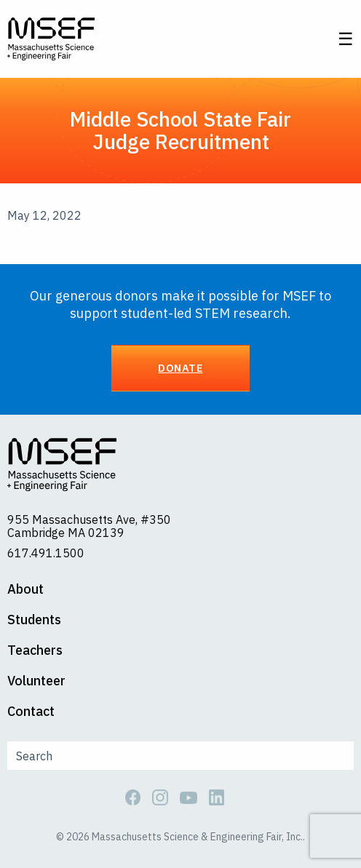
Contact (31, 712)
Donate (180, 368)
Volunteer (36, 681)
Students (34, 620)
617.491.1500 (46, 553)
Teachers (35, 650)
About (25, 589)
